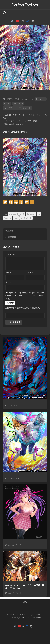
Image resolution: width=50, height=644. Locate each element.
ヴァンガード (26, 218)
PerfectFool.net (25, 5)
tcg (39, 214)
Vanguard (7, 218)
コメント (10, 254)
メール (30, 272)
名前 (8, 272)
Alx (39, 618)
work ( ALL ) (18, 104)
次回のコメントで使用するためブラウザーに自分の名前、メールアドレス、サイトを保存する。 (25, 296)
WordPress (24, 618)
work (16, 218)
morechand (28, 99)
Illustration (41, 99)
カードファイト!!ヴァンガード (17, 108)
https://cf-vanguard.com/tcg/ (15, 132)
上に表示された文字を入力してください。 (23, 308)
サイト (8, 282)
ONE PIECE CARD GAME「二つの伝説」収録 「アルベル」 (25, 587)
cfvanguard (13, 214)
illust (22, 214)
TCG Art (7, 104)
